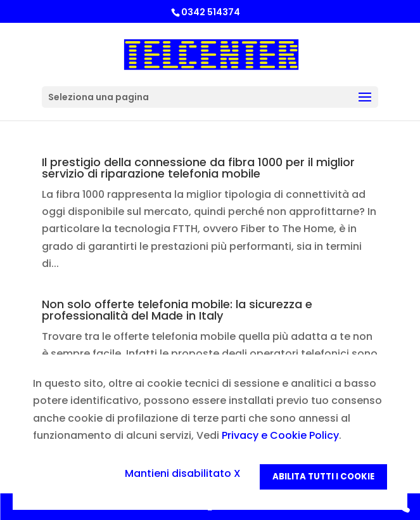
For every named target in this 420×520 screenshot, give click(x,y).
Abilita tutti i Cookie (323, 477)
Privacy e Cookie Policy (280, 435)
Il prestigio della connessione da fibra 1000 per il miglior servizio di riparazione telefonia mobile (198, 168)
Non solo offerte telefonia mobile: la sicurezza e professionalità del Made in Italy (177, 310)
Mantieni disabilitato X (183, 473)
